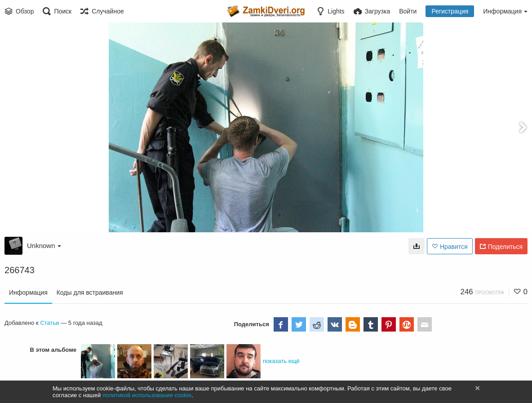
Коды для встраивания (90, 292)
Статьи (49, 323)
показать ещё (281, 361)
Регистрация (450, 11)
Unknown (44, 246)
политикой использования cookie (147, 395)
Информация (28, 292)
